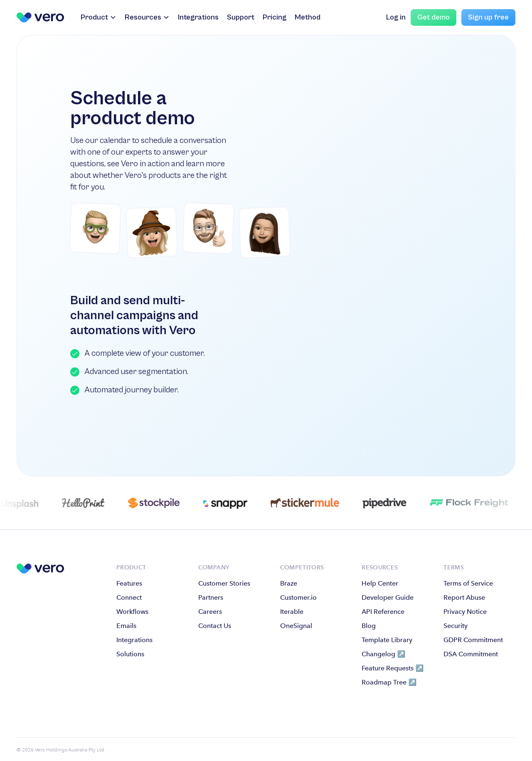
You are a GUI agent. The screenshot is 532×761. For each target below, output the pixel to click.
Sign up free (488, 17)
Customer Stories (224, 583)
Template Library (387, 640)
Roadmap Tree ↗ (389, 682)
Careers (210, 612)
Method (308, 17)
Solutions (130, 654)
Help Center (380, 583)
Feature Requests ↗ (393, 668)
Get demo (433, 17)
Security (456, 626)
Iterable (292, 612)
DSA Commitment (471, 654)
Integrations (198, 17)
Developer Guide (388, 597)
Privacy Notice (465, 612)
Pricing (275, 17)
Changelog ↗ (383, 654)
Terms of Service (468, 583)
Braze (289, 583)
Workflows (132, 612)
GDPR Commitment (473, 640)
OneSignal (296, 626)
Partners (211, 597)
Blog (369, 626)
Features (129, 583)
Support (241, 17)
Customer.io (298, 597)
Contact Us (215, 626)
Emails (126, 626)
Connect (129, 597)
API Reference (383, 612)
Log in (396, 17)
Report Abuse (464, 597)
